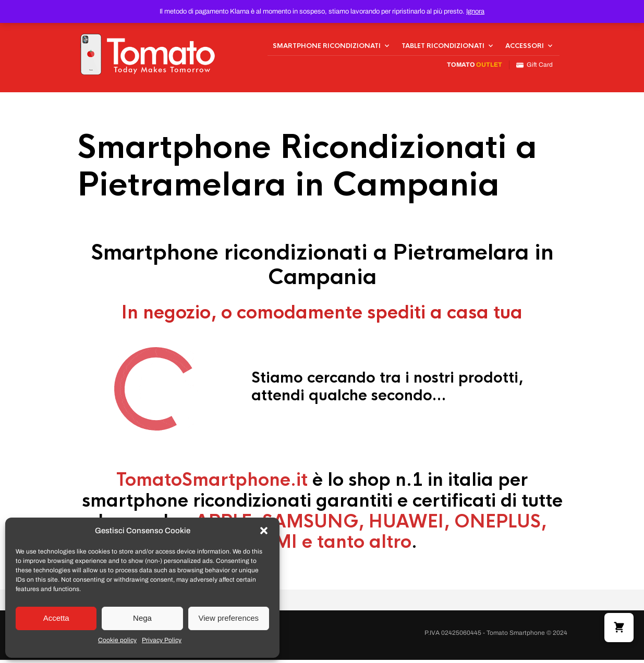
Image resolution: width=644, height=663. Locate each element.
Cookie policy (117, 640)
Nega (142, 618)
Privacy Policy (162, 640)
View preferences (229, 618)
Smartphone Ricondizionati (327, 47)
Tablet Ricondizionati (443, 47)
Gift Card (534, 66)
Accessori (525, 47)
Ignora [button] (475, 11)
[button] (264, 531)
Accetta (56, 618)
